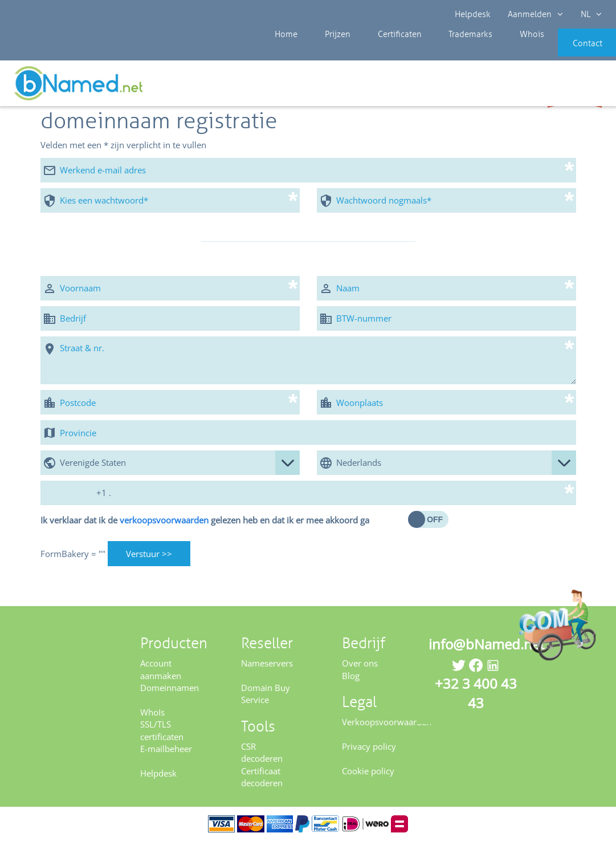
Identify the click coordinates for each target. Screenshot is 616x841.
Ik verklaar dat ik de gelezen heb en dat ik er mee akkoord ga (205, 520)
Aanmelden (536, 14)
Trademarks (436, 51)
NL (591, 14)
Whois (490, 51)
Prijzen (319, 51)
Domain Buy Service (266, 694)
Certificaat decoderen (262, 777)
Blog (351, 676)
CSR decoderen (262, 752)
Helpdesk (473, 14)
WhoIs (152, 712)
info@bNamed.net (487, 644)
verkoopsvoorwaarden (164, 520)
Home (275, 51)
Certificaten (373, 51)
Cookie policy (368, 771)
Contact (569, 51)
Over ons (360, 663)
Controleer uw (575, 87)
